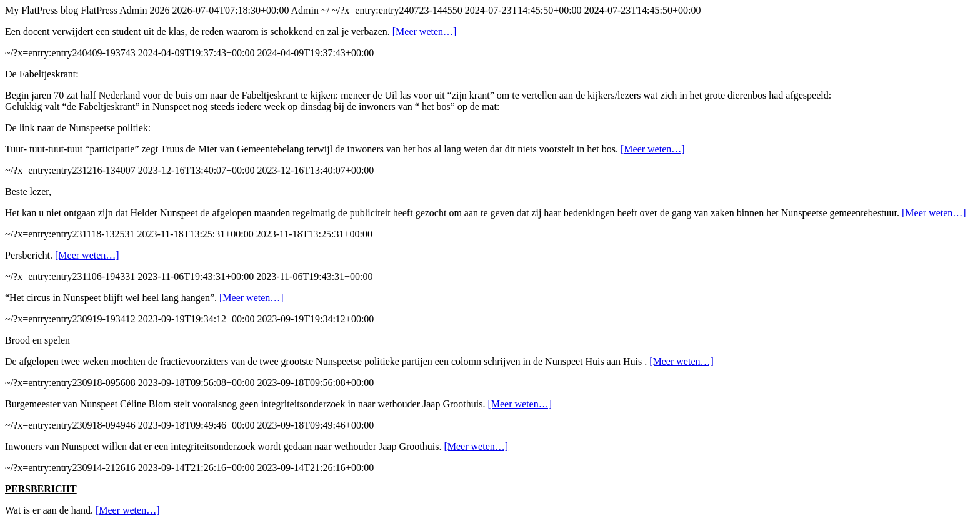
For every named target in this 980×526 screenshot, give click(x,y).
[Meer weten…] (425, 32)
